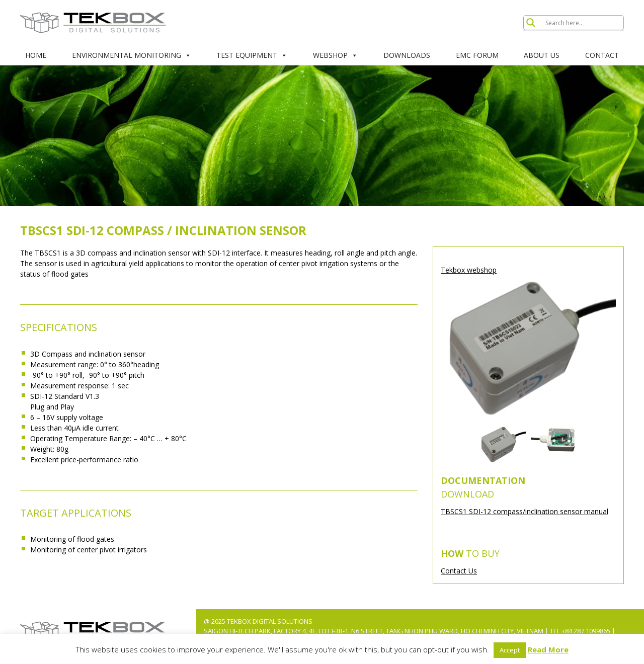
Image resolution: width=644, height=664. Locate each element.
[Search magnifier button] (531, 23)
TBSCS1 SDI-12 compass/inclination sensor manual (525, 511)
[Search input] (583, 23)
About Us (542, 55)
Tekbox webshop (469, 270)
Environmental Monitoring (132, 55)
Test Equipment (252, 55)
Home (36, 55)
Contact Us (459, 571)
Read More (548, 649)
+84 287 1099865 (586, 631)
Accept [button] (510, 650)
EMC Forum (477, 55)
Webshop (335, 55)
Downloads (407, 55)
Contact (602, 55)
